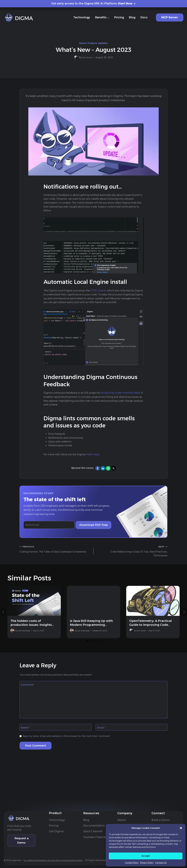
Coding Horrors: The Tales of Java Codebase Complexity (55, 563)
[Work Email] (50, 537)
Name (26, 742)
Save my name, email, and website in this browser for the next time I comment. (71, 750)
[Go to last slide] (3, 625)
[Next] (184, 625)
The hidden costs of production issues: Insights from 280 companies (31, 638)
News (83, 43)
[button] (181, 828)
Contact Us (161, 863)
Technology (82, 17)
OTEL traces (104, 293)
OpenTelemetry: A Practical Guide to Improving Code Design (150, 638)
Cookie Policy (132, 863)
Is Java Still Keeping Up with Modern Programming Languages (91, 638)
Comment (29, 698)
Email (102, 742)
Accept (146, 856)
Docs (144, 17)
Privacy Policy (147, 863)
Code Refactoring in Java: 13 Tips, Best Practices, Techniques (132, 563)
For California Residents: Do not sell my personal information (64, 848)
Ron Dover (87, 57)
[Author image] (75, 57)
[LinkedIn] (103, 480)
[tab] (87, 654)
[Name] (56, 741)
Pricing (119, 17)
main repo (98, 466)
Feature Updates (98, 43)
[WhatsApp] (108, 480)
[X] (114, 480)
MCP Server (170, 17)
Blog (132, 17)
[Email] (132, 741)
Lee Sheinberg (24, 644)
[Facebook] (98, 480)
